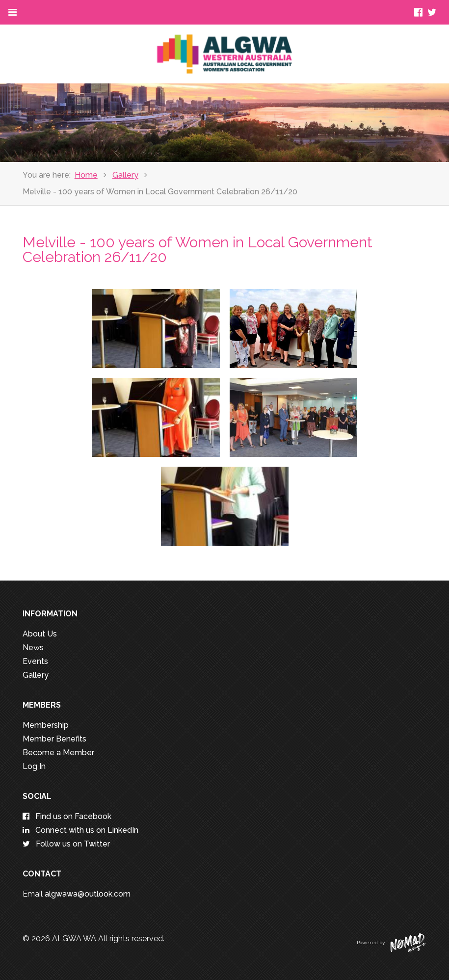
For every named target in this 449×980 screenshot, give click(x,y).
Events (35, 661)
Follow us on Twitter (66, 844)
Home (86, 175)
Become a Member (58, 753)
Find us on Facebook (67, 816)
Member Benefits (54, 739)
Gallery (125, 175)
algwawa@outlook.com (88, 894)
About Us (40, 634)
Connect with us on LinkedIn (80, 830)
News (33, 648)
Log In (34, 766)
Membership (46, 725)
